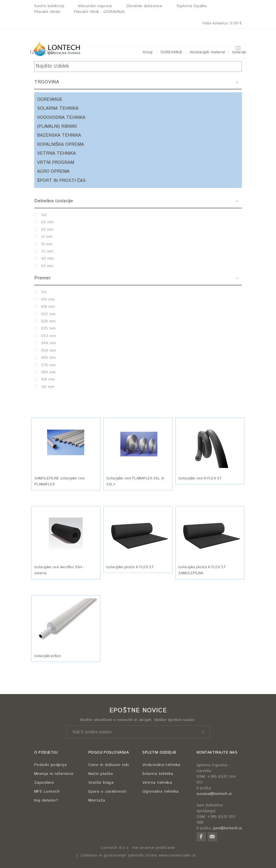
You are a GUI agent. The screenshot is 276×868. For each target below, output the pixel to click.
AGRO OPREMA (53, 172)
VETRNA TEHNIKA (56, 153)
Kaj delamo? (46, 800)
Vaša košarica (222, 23)
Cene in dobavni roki (109, 765)
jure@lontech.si (228, 828)
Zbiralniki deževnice (144, 6)
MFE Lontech (47, 791)
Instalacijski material (207, 52)
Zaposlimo (44, 783)
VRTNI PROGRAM (56, 163)
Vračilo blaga (101, 783)
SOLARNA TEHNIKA (58, 108)
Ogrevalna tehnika (161, 791)
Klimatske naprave (95, 6)
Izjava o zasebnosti (107, 791)
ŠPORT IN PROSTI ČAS (61, 181)
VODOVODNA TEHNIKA (61, 118)
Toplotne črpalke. (192, 6)
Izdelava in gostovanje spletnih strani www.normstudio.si (138, 856)
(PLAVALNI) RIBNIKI (57, 127)
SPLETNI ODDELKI (159, 753)
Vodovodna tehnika (161, 765)
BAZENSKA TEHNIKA (59, 135)
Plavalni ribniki (47, 12)
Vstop (148, 52)
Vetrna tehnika (157, 783)
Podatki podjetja (50, 765)
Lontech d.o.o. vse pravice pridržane (138, 848)
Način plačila (101, 774)
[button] (66, 444)
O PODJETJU (46, 753)
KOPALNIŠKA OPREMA (60, 145)
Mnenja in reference (54, 774)
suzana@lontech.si (214, 794)
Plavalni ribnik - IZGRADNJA (99, 12)
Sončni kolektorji (49, 6)
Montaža (97, 800)
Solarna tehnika (158, 774)
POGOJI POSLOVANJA (109, 753)
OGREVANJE (171, 52)
